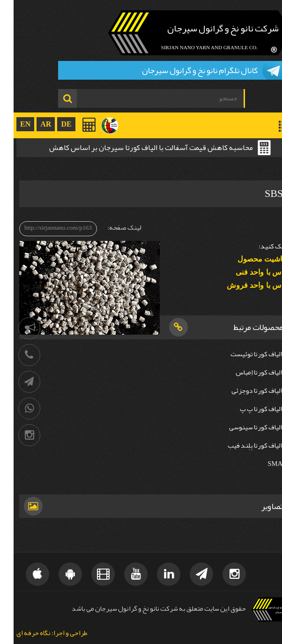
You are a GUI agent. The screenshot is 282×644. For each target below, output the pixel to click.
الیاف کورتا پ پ (248, 409)
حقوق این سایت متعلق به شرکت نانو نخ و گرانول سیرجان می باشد (145, 609)
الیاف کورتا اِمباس (245, 372)
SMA (261, 464)
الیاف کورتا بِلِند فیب (241, 446)
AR (32, 124)
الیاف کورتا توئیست (243, 354)
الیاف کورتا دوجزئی (243, 391)
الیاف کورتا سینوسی (242, 427)
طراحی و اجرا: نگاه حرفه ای (38, 633)
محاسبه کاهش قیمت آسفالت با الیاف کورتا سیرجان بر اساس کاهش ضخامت (137, 149)
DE (52, 124)
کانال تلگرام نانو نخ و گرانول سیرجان (186, 70)
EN (12, 124)
